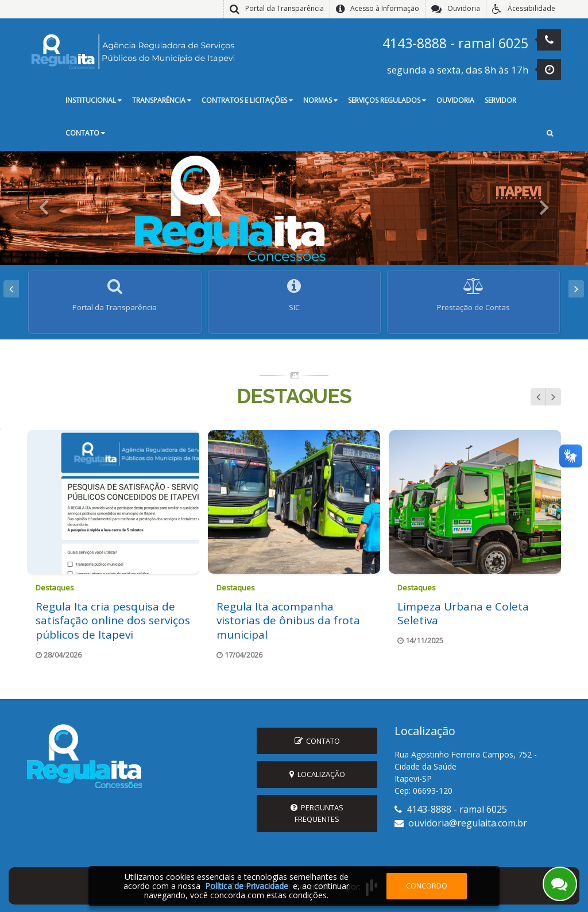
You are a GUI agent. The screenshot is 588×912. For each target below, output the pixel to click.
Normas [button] (320, 100)
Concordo (427, 886)
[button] (550, 134)
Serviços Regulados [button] (387, 100)
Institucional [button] (94, 100)
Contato (317, 739)
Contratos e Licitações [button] (247, 100)
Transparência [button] (162, 100)
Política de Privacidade (247, 886)
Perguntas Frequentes (317, 811)
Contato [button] (85, 133)
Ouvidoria (455, 100)
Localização (317, 772)
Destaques (294, 390)
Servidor (500, 100)
